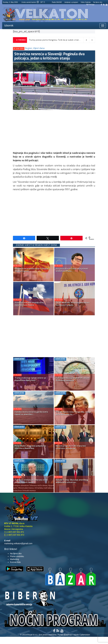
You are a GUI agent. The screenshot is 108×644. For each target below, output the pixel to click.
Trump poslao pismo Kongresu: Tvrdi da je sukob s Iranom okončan (60, 40)
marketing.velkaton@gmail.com (18, 543)
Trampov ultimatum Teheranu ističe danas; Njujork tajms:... (31, 481)
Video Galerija (86, 2)
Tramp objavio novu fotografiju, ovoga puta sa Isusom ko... (73, 413)
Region (29, 48)
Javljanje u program (71, 2)
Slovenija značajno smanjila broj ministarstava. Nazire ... (29, 304)
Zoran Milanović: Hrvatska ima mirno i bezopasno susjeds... (73, 304)
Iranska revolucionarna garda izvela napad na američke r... (31, 413)
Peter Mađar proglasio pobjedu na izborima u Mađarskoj (30, 447)
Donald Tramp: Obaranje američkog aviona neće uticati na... (72, 481)
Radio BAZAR (57, 2)
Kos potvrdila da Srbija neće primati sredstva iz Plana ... (72, 270)
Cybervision (85, 635)
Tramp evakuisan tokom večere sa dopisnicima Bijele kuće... (30, 379)
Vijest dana (39, 48)
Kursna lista (15, 562)
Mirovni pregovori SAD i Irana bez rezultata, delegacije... (71, 447)
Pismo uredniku (17, 556)
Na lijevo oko (98, 2)
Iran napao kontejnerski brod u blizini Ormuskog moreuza (73, 379)
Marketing (14, 559)
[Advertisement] (60, 130)
